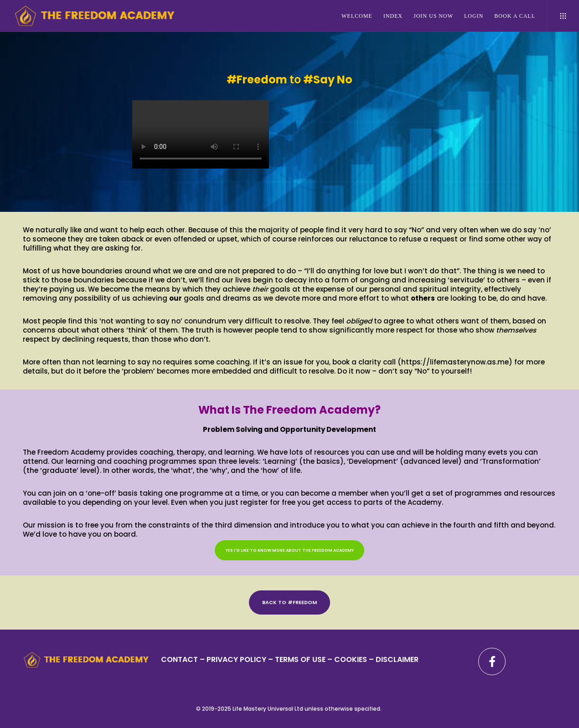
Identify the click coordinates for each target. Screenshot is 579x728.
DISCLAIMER (397, 659)
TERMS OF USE (300, 659)
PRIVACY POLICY (237, 659)
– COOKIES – (351, 659)
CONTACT (179, 659)
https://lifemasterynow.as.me (455, 362)
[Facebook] (492, 661)
